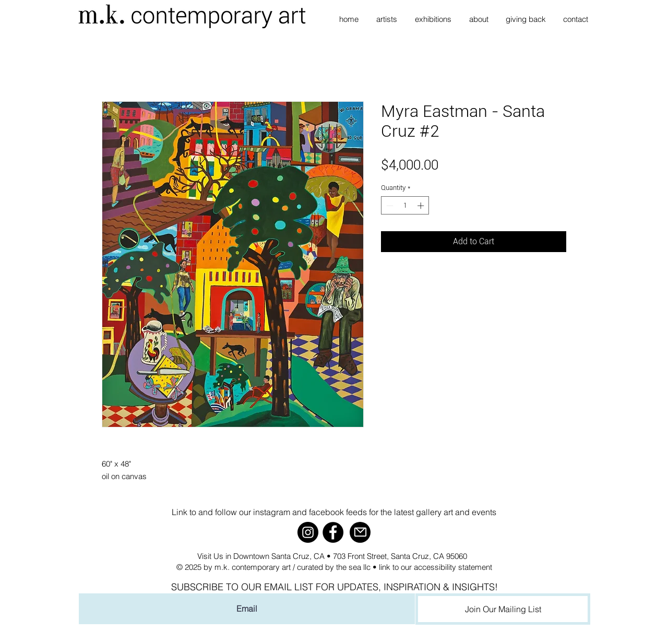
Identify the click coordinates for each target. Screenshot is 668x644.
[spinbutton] (405, 206)
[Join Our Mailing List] (503, 609)
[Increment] (422, 206)
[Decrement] (389, 206)
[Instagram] (308, 532)
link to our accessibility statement (436, 567)
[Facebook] (333, 532)
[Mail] (360, 532)
